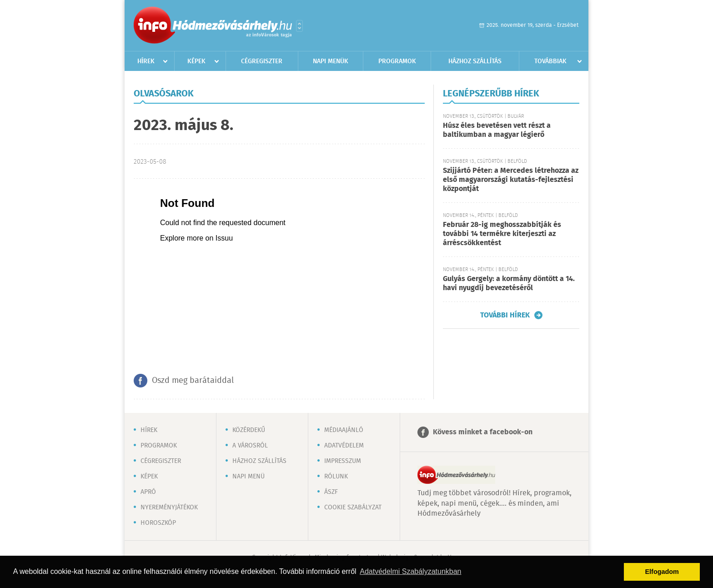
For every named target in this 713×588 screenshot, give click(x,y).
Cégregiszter (262, 61)
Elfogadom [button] (662, 572)
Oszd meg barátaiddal (193, 381)
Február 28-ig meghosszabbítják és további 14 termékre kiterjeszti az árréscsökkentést (502, 234)
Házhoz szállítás (475, 61)
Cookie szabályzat (353, 508)
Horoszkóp (158, 523)
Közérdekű (249, 430)
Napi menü (249, 477)
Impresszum (343, 461)
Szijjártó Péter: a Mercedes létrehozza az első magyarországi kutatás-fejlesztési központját (511, 180)
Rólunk (336, 477)
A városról (250, 446)
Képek (196, 61)
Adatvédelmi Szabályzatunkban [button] (410, 571)
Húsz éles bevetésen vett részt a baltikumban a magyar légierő (497, 130)
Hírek (146, 61)
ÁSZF (331, 492)
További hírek (505, 315)
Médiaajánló (344, 430)
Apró (148, 492)
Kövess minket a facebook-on (483, 432)
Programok (397, 61)
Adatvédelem (344, 446)
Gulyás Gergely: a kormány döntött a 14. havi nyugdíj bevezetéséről (509, 284)
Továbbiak (550, 61)
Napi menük (331, 61)
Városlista (299, 26)
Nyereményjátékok (169, 508)
